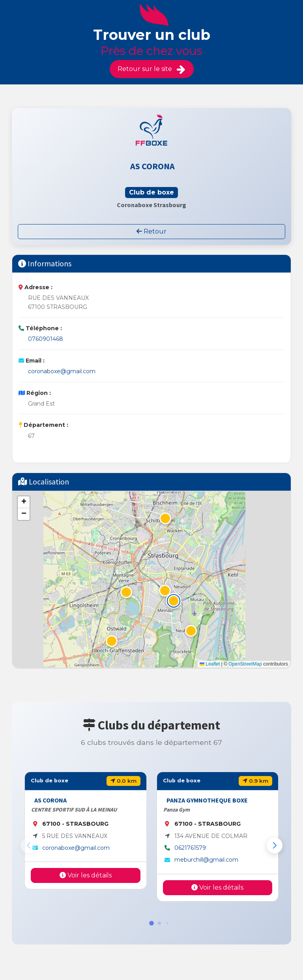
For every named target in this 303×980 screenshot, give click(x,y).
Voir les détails (86, 875)
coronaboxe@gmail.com (62, 371)
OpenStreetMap (245, 664)
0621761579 (190, 848)
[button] (174, 601)
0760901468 (46, 339)
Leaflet (210, 664)
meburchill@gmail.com (206, 860)
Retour (151, 231)
